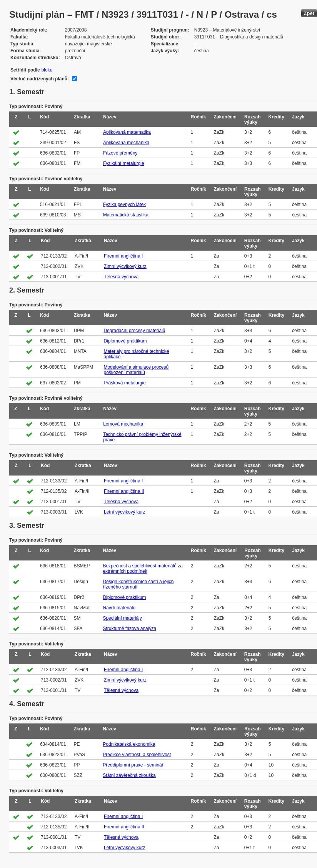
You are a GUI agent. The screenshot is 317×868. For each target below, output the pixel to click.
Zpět (309, 13)
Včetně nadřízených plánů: (40, 79)
